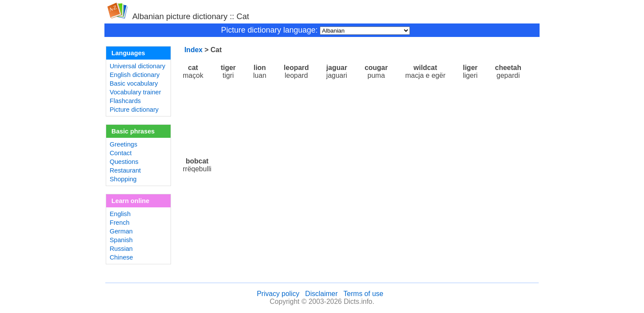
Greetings (124, 144)
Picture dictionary (134, 110)
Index (194, 50)
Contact (121, 153)
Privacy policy (278, 294)
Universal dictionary (138, 66)
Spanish (121, 240)
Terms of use (363, 294)
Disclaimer (321, 294)
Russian (121, 249)
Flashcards (125, 101)
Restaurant (125, 170)
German (121, 231)
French (120, 223)
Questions (124, 162)
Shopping (123, 179)
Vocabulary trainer (135, 92)
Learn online (130, 201)
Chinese (121, 257)
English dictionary (135, 75)
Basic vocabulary (134, 83)
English (120, 214)
